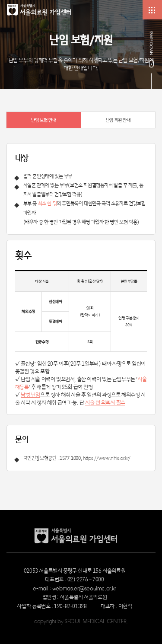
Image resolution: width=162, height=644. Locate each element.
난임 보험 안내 (43, 120)
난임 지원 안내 (118, 120)
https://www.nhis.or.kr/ (107, 458)
